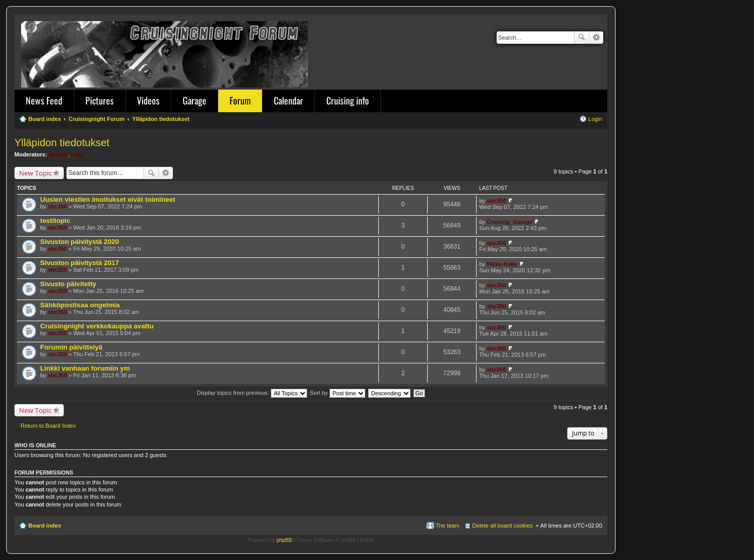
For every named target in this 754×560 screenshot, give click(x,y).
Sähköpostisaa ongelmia (80, 305)
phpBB (284, 540)
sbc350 (58, 154)
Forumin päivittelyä (71, 347)
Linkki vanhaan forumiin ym (85, 368)
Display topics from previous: (252, 393)
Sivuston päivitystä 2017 (80, 263)
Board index (45, 526)
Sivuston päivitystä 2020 (80, 242)
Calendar (288, 100)
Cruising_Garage (510, 222)
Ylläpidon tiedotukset (62, 143)
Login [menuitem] (595, 119)
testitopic (55, 221)
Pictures (100, 100)
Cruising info (348, 100)
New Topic (36, 173)
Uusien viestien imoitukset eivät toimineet (108, 199)
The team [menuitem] (447, 526)
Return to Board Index (48, 426)
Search (582, 38)
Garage (195, 100)
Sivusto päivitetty (68, 284)
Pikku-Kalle (502, 264)
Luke (78, 154)
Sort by (338, 393)
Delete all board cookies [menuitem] (503, 526)
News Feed (44, 100)
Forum (240, 100)
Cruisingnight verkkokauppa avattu (97, 326)
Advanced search (596, 38)
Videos (148, 100)
